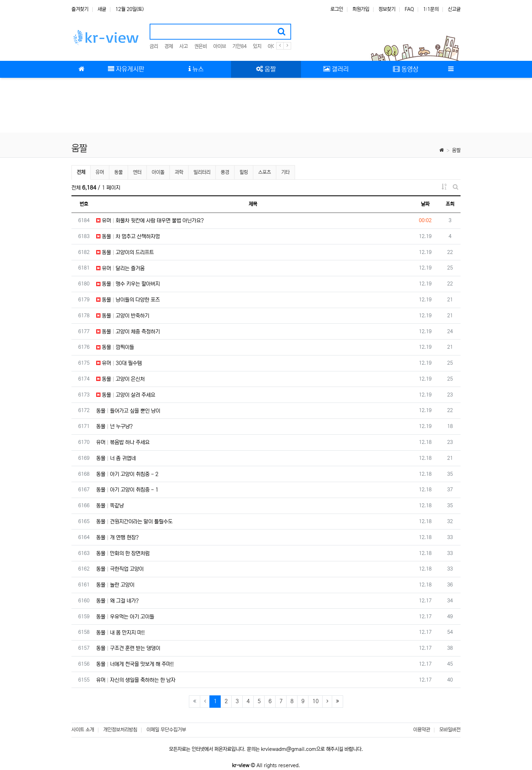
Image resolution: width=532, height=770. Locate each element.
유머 (100, 172)
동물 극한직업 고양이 (120, 569)
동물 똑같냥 (110, 506)
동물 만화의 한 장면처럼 (123, 553)
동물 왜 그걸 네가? (117, 601)
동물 (118, 172)
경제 (169, 46)
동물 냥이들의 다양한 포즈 (128, 300)
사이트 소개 (83, 730)
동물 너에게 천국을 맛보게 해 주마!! (135, 664)
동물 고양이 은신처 (120, 379)
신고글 (454, 9)
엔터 (137, 172)
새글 (102, 9)
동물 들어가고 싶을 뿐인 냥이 (128, 411)
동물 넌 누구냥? (114, 426)
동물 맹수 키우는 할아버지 (128, 284)
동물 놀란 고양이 (115, 585)
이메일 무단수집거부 (166, 730)
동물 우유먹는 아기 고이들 (125, 617)
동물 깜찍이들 (115, 347)
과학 (179, 172)
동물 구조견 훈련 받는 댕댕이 (128, 648)
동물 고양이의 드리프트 (125, 252)
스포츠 (265, 172)
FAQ (409, 9)
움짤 (456, 150)
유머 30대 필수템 (119, 363)
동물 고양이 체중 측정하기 (128, 332)
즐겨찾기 (80, 9)
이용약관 (422, 730)
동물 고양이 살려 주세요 (126, 395)
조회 (450, 204)
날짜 (425, 204)
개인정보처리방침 (120, 730)
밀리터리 (202, 172)
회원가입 (361, 9)
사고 (184, 46)
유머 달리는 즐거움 (120, 268)
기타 (285, 172)
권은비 (201, 46)
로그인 (337, 9)
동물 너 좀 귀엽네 (116, 458)
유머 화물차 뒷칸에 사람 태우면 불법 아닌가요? (150, 221)
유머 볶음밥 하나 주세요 (123, 442)
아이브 (220, 46)
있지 (257, 46)
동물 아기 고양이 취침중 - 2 (127, 474)
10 (316, 701)
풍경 (225, 172)
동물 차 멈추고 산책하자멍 (128, 236)
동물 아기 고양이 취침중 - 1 (127, 490)
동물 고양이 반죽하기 (123, 316)
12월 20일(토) (129, 9)
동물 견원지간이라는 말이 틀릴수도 (134, 522)
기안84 (239, 46)
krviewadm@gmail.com (289, 749)
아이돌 (158, 172)
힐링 (244, 172)
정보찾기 (387, 9)
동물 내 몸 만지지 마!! (120, 633)
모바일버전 (450, 730)
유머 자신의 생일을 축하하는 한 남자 (136, 680)
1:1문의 (431, 9)
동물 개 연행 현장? (117, 537)
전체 (81, 172)
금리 (154, 46)
